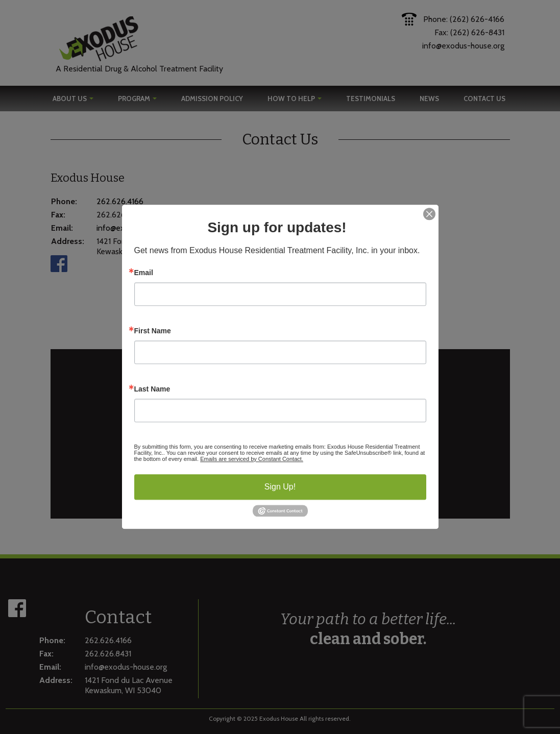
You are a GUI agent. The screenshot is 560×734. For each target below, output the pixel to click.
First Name (153, 331)
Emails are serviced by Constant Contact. (252, 459)
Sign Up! (280, 487)
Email (144, 273)
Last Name (152, 389)
